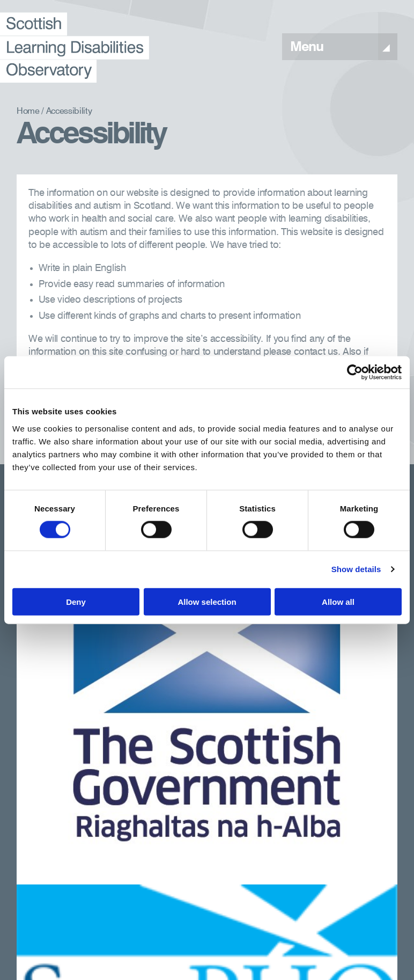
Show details (356, 569)
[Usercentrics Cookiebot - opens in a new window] (355, 372)
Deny (76, 601)
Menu (340, 47)
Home (28, 112)
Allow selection (207, 601)
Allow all (338, 601)
